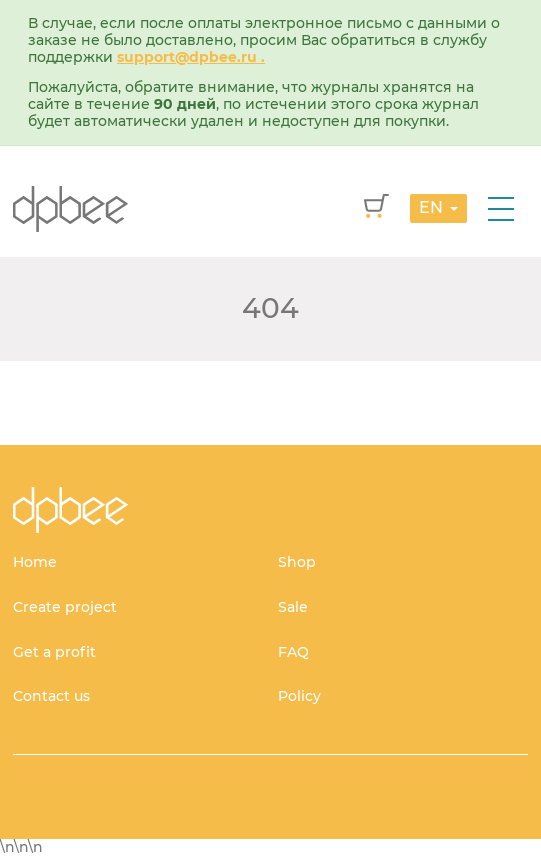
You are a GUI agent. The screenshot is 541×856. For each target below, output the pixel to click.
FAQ (293, 652)
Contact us (51, 696)
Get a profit (54, 652)
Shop (297, 562)
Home (35, 562)
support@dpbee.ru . (191, 57)
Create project (65, 607)
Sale (293, 607)
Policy (299, 696)
